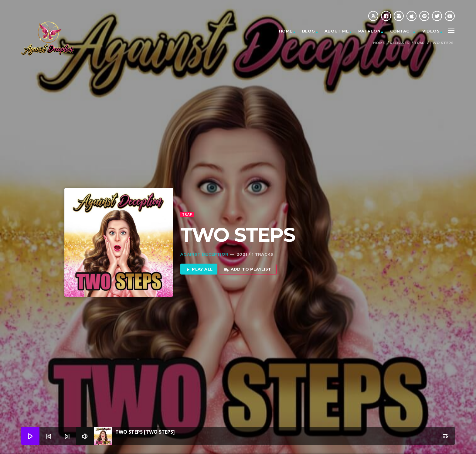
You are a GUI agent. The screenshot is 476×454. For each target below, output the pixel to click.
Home (286, 31)
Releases (399, 43)
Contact (401, 31)
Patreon (369, 31)
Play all (199, 258)
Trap (419, 43)
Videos (431, 31)
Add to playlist (247, 258)
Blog (309, 31)
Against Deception (204, 243)
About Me (337, 31)
